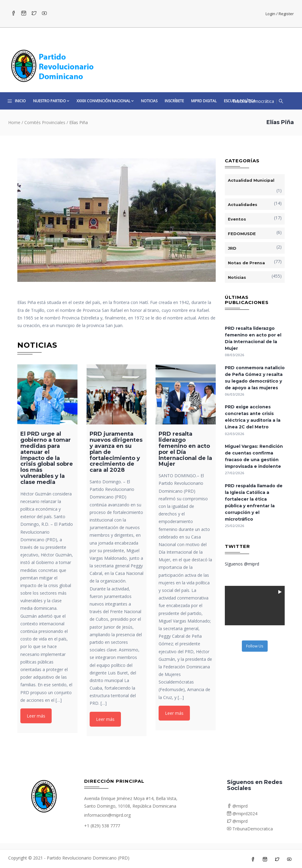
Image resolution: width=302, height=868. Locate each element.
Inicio (20, 101)
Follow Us (255, 646)
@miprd (237, 806)
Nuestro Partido (51, 101)
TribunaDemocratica (250, 829)
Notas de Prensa (246, 263)
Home (14, 122)
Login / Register (280, 14)
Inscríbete (174, 101)
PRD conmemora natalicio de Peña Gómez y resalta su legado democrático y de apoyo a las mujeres (255, 378)
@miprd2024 (242, 814)
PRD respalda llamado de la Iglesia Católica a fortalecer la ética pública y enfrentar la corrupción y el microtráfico (254, 502)
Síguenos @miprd (242, 564)
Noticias (149, 101)
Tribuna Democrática (253, 101)
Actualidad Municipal (251, 180)
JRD (232, 248)
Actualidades (243, 204)
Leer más (36, 716)
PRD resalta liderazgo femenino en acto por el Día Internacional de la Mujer (253, 338)
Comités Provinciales (45, 122)
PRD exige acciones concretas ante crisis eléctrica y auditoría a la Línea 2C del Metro (253, 417)
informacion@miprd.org (107, 815)
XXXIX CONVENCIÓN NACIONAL (105, 101)
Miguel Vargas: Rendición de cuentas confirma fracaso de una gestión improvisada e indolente (254, 456)
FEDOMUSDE (242, 234)
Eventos (237, 219)
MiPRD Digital (204, 101)
